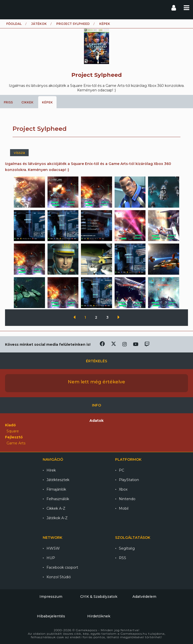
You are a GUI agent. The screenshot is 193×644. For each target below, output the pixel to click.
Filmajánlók (56, 489)
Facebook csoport (62, 567)
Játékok (39, 24)
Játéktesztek (58, 480)
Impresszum (51, 597)
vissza (19, 153)
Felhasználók (58, 499)
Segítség (127, 548)
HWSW (53, 548)
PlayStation (129, 480)
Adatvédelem (144, 597)
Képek (47, 102)
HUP (51, 558)
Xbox (123, 489)
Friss (8, 102)
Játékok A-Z (57, 518)
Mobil (124, 508)
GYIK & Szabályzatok (99, 597)
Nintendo (127, 499)
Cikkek (27, 102)
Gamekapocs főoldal (8, 8)
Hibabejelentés (51, 616)
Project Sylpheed (73, 24)
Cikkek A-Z (56, 508)
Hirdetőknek (99, 616)
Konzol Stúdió (59, 577)
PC (122, 470)
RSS (123, 558)
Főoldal (14, 24)
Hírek (51, 470)
